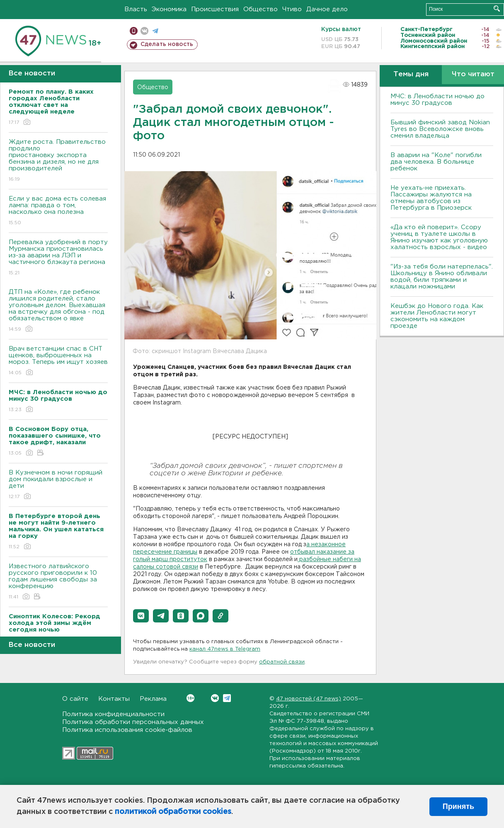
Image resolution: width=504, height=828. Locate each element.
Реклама (153, 699)
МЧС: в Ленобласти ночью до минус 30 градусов (437, 100)
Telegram (227, 698)
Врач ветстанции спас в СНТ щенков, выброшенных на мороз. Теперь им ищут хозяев (58, 361)
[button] (141, 616)
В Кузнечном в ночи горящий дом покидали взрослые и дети (58, 485)
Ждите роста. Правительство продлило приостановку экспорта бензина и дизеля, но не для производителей (58, 161)
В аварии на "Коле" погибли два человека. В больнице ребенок (436, 162)
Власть (136, 9)
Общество (260, 9)
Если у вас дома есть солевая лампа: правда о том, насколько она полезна (58, 211)
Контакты (114, 699)
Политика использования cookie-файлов (127, 730)
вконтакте (144, 31)
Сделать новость (167, 44)
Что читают (473, 74)
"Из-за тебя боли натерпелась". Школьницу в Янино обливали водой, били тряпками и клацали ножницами (442, 277)
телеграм (155, 31)
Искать (497, 8)
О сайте (75, 699)
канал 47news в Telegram (225, 649)
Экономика (169, 9)
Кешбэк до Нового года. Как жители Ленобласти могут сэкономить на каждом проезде (437, 316)
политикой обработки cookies (173, 812)
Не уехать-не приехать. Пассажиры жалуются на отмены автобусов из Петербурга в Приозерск (431, 198)
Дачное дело (327, 9)
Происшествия (215, 9)
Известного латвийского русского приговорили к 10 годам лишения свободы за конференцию (58, 582)
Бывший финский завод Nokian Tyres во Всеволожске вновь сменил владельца (440, 129)
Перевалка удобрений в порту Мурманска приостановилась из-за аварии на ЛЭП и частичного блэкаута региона (58, 258)
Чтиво (292, 9)
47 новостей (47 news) (309, 699)
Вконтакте (190, 698)
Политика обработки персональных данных (133, 722)
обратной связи (282, 662)
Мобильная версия (134, 31)
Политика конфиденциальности (113, 714)
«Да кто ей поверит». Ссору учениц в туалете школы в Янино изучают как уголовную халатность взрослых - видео (439, 237)
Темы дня (411, 74)
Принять (458, 806)
